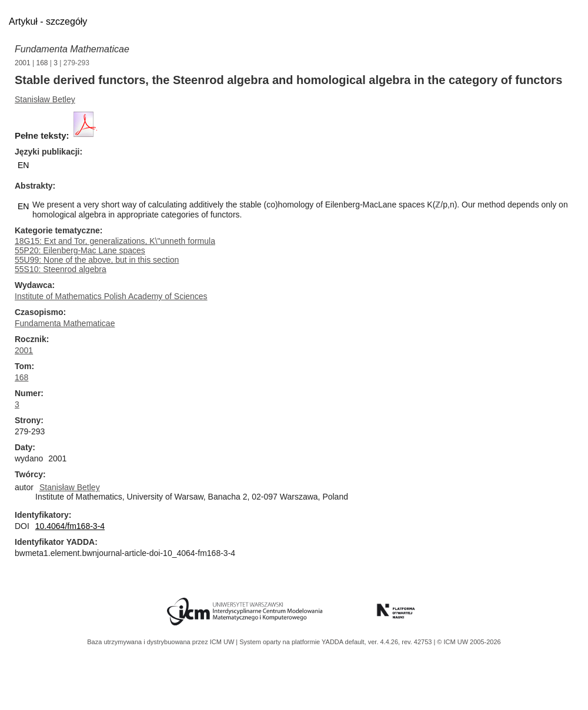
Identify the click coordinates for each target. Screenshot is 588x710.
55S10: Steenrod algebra (61, 269)
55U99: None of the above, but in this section (97, 260)
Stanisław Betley (45, 99)
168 (42, 63)
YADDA (333, 642)
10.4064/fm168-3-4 (70, 526)
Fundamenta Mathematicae (72, 49)
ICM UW (223, 642)
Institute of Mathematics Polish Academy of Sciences (111, 296)
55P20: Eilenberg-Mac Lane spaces (80, 250)
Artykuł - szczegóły (48, 21)
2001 (23, 63)
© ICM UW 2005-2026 (469, 642)
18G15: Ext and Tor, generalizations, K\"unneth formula (115, 241)
